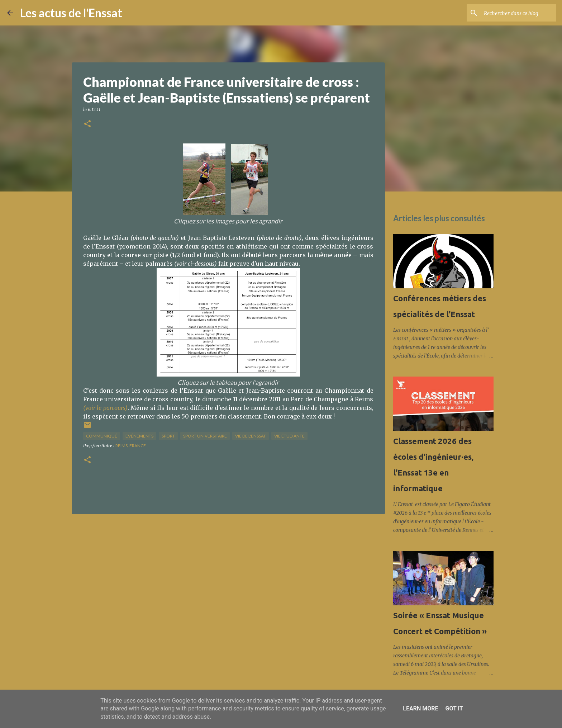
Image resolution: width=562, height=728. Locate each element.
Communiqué (102, 436)
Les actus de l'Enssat (71, 13)
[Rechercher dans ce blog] (519, 13)
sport (168, 436)
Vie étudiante (289, 436)
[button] (87, 124)
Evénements (139, 436)
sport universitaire (205, 436)
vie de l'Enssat (251, 436)
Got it (454, 708)
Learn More (420, 708)
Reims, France (131, 446)
